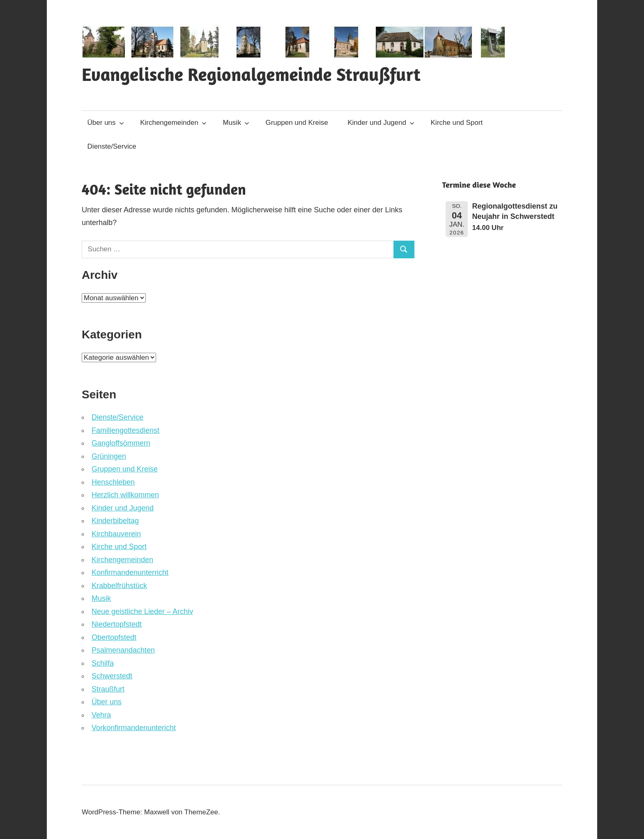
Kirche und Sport (457, 123)
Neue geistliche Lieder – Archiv (142, 611)
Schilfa (103, 663)
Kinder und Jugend (381, 123)
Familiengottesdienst (125, 430)
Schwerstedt (112, 676)
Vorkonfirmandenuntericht (134, 728)
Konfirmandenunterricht (130, 572)
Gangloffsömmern (121, 443)
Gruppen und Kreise (297, 123)
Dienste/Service (112, 146)
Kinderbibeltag (115, 521)
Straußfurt (108, 689)
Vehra (101, 715)
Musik (236, 123)
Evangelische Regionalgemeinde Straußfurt (251, 74)
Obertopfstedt (114, 637)
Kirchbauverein (116, 534)
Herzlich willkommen (125, 495)
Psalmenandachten (123, 650)
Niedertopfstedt (117, 624)
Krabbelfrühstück (119, 586)
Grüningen (109, 456)
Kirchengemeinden (173, 123)
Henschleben (113, 482)
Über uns (106, 123)
